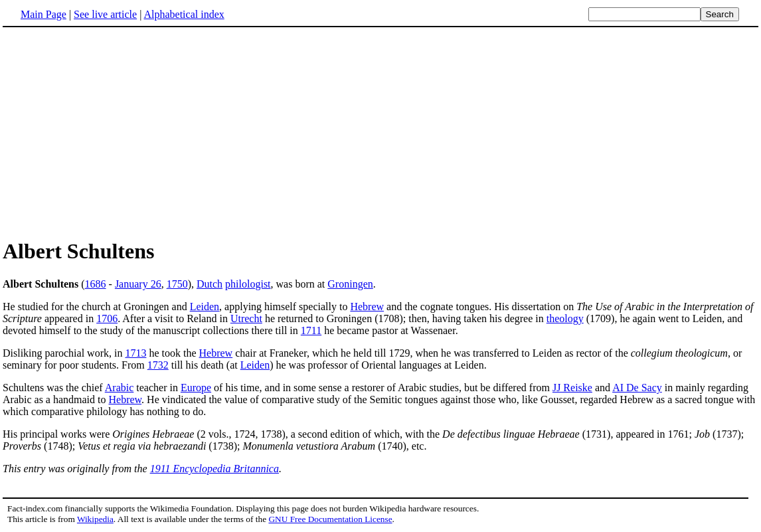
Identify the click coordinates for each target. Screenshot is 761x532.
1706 (107, 318)
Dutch (210, 284)
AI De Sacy (637, 388)
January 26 (138, 284)
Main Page (43, 14)
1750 (177, 284)
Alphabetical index (184, 14)
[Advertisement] (114, 132)
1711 (311, 330)
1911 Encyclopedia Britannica (214, 469)
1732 (158, 365)
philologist (248, 284)
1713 (135, 353)
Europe (196, 388)
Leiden (205, 307)
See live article (105, 14)
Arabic (120, 388)
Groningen (350, 284)
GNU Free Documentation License (330, 519)
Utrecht (246, 318)
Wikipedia (95, 519)
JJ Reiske (572, 388)
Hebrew (367, 307)
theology (565, 318)
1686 (96, 284)
